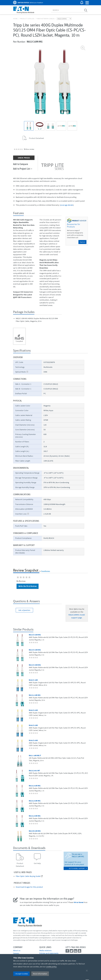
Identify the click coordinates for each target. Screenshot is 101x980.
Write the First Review (28, 586)
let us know (79, 902)
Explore (82, 242)
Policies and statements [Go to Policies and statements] (49, 953)
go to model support (78, 868)
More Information (40, 974)
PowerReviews (46, 571)
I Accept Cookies (21, 974)
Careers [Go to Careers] (16, 953)
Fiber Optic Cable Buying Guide (28, 876)
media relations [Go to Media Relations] (45, 950)
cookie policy (51, 967)
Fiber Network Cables (46, 19)
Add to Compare (21, 164)
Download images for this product (29, 887)
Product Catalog (27, 19)
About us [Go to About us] (17, 950)
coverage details (67, 205)
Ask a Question (24, 610)
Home (15, 19)
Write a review (29, 149)
